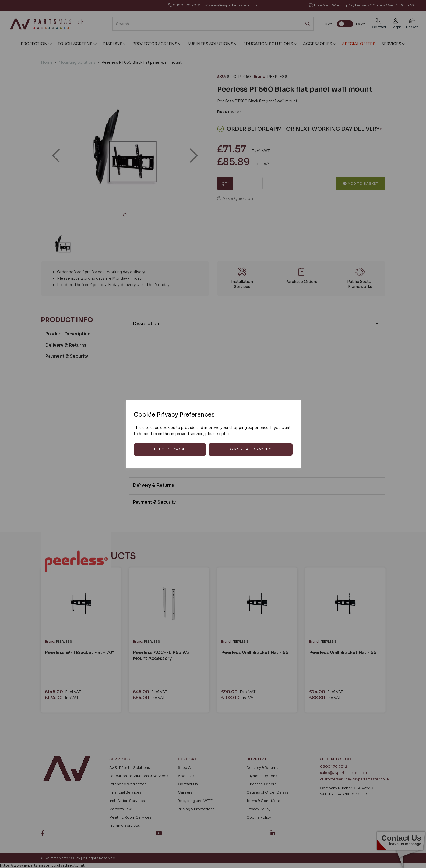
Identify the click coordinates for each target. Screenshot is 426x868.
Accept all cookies (251, 449)
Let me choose (170, 449)
